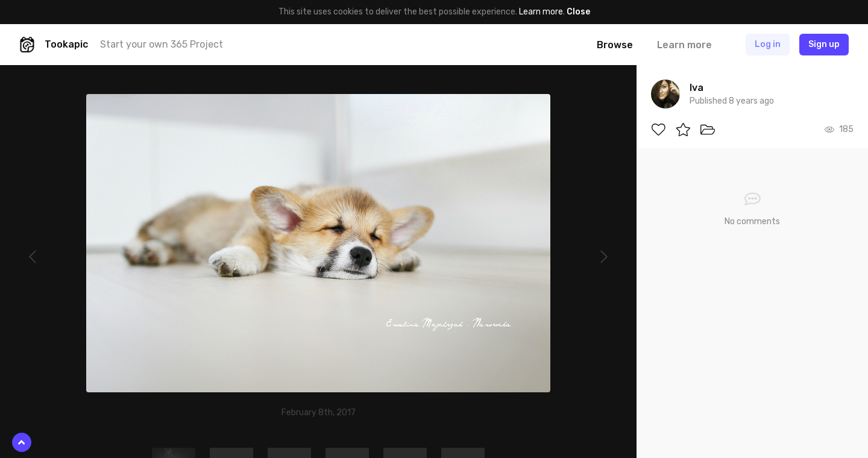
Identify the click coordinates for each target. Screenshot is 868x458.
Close (578, 12)
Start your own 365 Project (162, 44)
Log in (768, 44)
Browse (615, 45)
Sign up (824, 44)
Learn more (541, 12)
